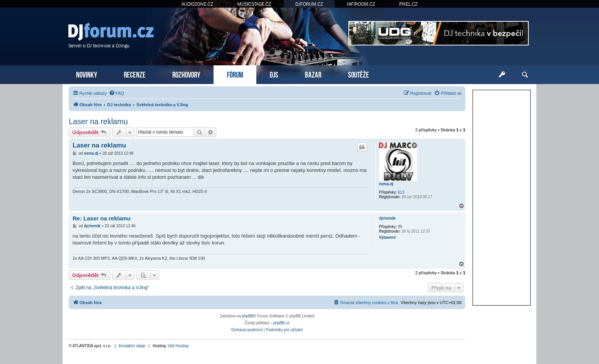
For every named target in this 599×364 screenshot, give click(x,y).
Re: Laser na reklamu (102, 218)
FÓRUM (235, 74)
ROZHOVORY (186, 74)
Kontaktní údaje (132, 346)
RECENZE (135, 74)
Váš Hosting (178, 346)
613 (401, 192)
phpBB (248, 316)
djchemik (387, 218)
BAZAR (313, 74)
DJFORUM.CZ (309, 4)
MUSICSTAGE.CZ (254, 4)
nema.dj (386, 184)
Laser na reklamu (98, 121)
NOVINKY (87, 74)
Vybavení (387, 237)
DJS (274, 74)
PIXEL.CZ (408, 4)
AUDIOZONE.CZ (197, 4)
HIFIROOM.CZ (361, 4)
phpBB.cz (281, 323)
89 (400, 227)
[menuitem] (117, 93)
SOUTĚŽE (359, 74)
